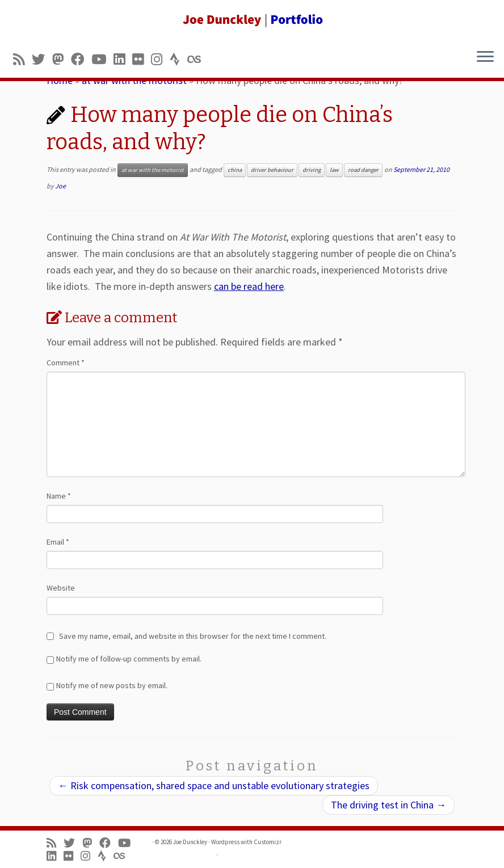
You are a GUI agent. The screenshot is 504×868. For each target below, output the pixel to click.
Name (59, 496)
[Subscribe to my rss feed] (22, 59)
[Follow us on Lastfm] (198, 59)
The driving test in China (388, 805)
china (235, 170)
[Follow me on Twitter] (42, 59)
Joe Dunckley (190, 842)
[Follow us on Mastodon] (62, 59)
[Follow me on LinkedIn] (123, 59)
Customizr (268, 842)
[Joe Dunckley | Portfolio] (252, 20)
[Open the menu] (485, 57)
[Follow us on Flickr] (142, 59)
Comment (66, 363)
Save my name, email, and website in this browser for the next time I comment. (193, 636)
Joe (60, 186)
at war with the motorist (153, 170)
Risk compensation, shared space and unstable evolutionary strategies (214, 785)
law (334, 170)
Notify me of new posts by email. (112, 685)
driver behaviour (272, 170)
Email (58, 542)
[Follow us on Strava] (178, 59)
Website (61, 588)
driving (312, 170)
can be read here (249, 286)
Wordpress (225, 842)
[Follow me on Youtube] (102, 59)
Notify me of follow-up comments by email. (129, 659)
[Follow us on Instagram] (160, 59)
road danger (363, 170)
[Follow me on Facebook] (81, 59)
